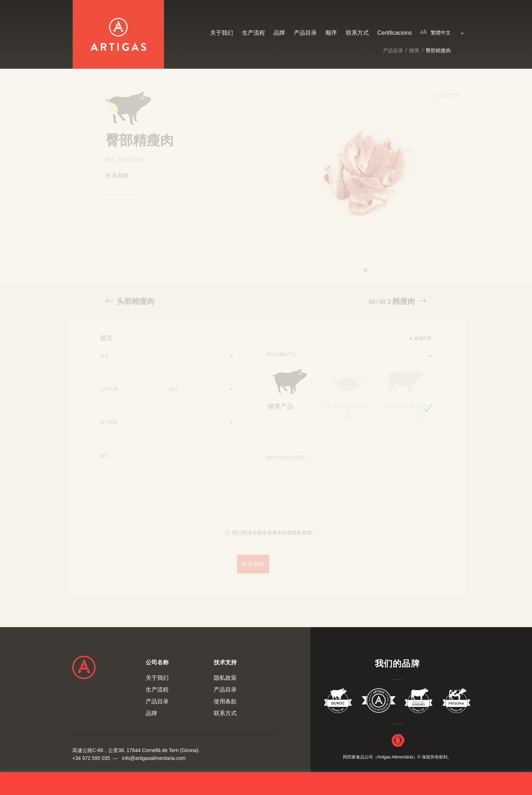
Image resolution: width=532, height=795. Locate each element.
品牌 (279, 33)
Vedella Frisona (456, 702)
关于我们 (222, 33)
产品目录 (393, 50)
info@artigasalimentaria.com (154, 758)
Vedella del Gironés (419, 702)
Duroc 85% (338, 702)
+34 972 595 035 (91, 758)
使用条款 (225, 701)
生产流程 (253, 33)
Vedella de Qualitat (379, 702)
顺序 (331, 33)
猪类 (414, 50)
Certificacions (395, 33)
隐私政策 (225, 678)
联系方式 (357, 33)
